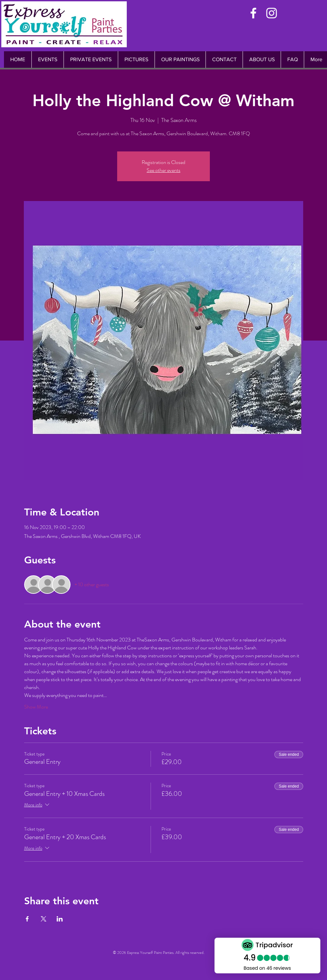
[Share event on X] (44, 919)
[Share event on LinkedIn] (60, 919)
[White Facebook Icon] (253, 13)
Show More (36, 707)
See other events (163, 170)
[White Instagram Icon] (272, 13)
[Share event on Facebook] (27, 919)
